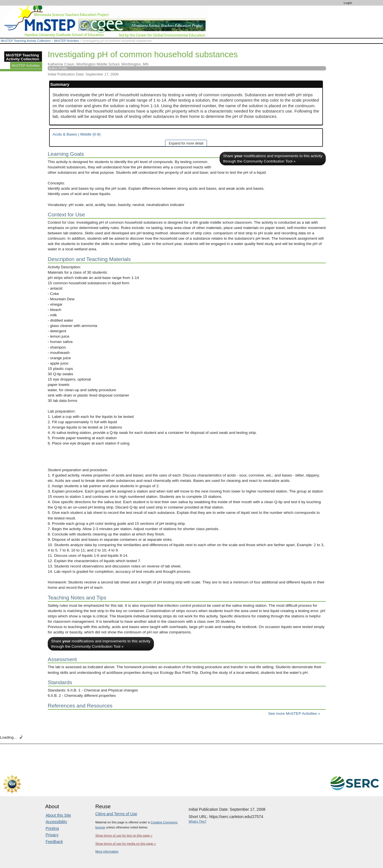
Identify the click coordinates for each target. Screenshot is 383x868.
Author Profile (58, 68)
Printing (52, 828)
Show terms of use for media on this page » (126, 844)
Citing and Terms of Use (116, 814)
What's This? (198, 821)
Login (348, 3)
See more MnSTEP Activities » (294, 714)
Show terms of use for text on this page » (124, 835)
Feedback (54, 842)
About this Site (58, 815)
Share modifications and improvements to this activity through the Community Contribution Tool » (273, 159)
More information (107, 851)
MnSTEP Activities (67, 41)
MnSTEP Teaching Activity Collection (26, 41)
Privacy (52, 835)
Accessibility (56, 822)
